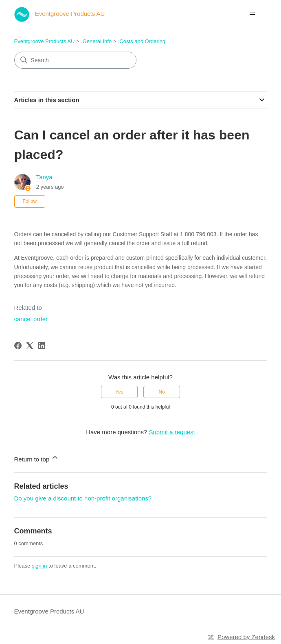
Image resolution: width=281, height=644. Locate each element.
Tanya (44, 177)
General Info (97, 41)
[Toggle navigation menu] (253, 15)
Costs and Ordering (142, 41)
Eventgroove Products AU (45, 41)
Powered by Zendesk (246, 637)
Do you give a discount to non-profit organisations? (83, 498)
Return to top (37, 458)
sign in (40, 566)
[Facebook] (18, 346)
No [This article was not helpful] (161, 392)
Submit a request (172, 432)
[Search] (75, 60)
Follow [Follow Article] (30, 201)
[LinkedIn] (42, 346)
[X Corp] (30, 346)
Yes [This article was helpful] (119, 392)
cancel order (31, 319)
